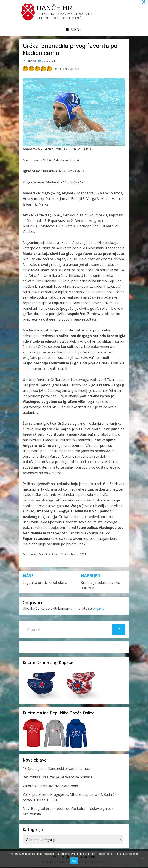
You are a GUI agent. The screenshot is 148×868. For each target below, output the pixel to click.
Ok (74, 861)
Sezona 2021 (78, 555)
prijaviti (99, 609)
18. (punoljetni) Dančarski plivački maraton (57, 769)
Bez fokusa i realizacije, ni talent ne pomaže (58, 778)
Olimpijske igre (48, 555)
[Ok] (143, 858)
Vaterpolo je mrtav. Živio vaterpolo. (51, 787)
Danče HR (56, 8)
